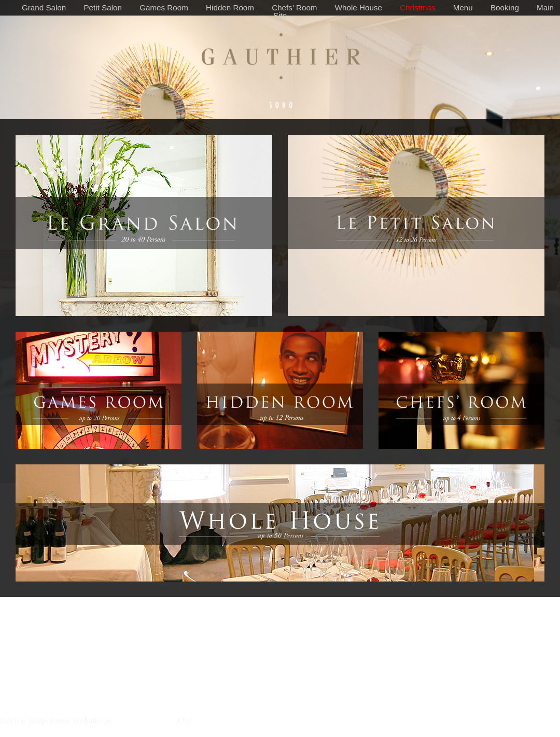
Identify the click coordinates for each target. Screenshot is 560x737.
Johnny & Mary (144, 721)
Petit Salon (102, 8)
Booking (505, 8)
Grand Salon (44, 8)
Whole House (359, 8)
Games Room (164, 8)
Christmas (417, 8)
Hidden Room (230, 8)
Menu (463, 8)
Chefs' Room (294, 8)
